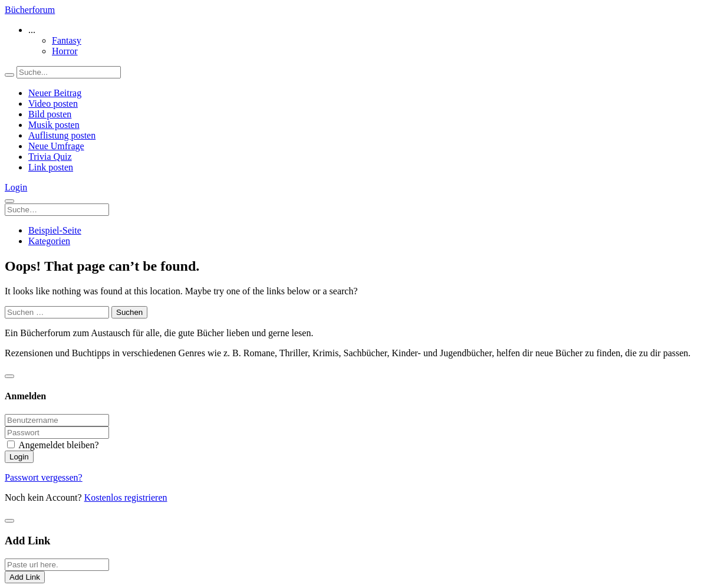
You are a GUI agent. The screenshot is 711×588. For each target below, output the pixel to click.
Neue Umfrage (56, 146)
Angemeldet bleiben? (58, 445)
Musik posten (54, 125)
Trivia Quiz (50, 157)
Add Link (25, 577)
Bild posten (50, 114)
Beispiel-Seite (55, 230)
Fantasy (67, 40)
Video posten (53, 104)
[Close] (9, 376)
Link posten (51, 167)
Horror (65, 51)
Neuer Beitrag (55, 93)
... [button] (32, 30)
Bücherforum (30, 10)
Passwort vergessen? (44, 477)
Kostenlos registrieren (126, 497)
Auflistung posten (62, 135)
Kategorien (49, 241)
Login (16, 187)
